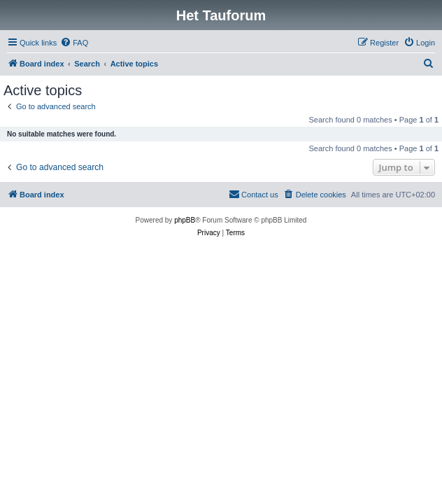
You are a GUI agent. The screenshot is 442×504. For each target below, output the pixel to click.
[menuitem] (74, 43)
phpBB (185, 220)
